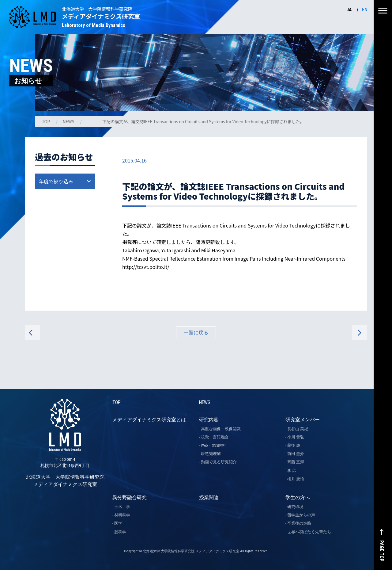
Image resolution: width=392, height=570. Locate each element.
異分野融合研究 (130, 497)
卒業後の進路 (299, 524)
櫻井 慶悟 (296, 479)
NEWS (70, 121)
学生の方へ (298, 497)
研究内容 (209, 420)
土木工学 (122, 507)
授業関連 (209, 497)
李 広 (292, 471)
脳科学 (120, 532)
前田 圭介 (296, 454)
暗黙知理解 (211, 454)
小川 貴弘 (296, 437)
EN (365, 10)
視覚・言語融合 (215, 437)
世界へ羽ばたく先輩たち (309, 532)
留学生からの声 (301, 515)
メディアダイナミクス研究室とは (149, 420)
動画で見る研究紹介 (219, 462)
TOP (47, 121)
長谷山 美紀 (298, 429)
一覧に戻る (196, 333)
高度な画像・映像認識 (221, 429)
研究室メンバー (303, 420)
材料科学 (122, 515)
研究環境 (295, 507)
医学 (118, 524)
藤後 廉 (294, 445)
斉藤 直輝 (296, 462)
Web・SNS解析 (213, 445)
